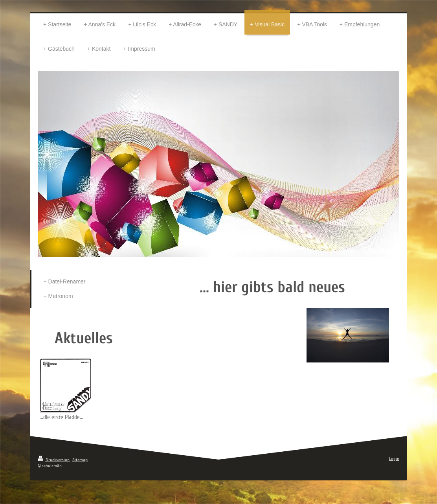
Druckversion (54, 460)
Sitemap (80, 460)
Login (394, 458)
